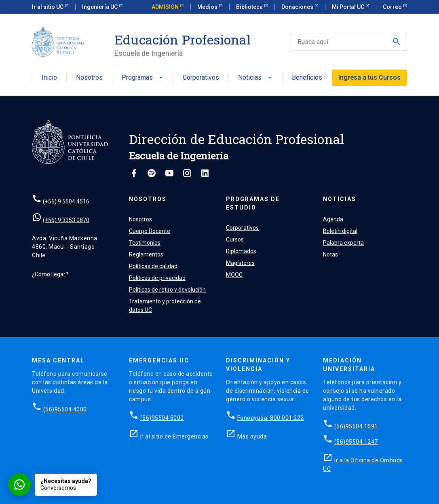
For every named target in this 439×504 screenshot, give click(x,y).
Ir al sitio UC (48, 7)
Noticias (255, 78)
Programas (143, 78)
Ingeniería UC (100, 7)
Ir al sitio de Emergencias (174, 436)
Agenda (333, 219)
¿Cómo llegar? (50, 274)
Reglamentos (146, 254)
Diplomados (241, 251)
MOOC (234, 275)
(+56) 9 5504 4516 (66, 201)
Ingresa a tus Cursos (369, 77)
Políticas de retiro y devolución (167, 290)
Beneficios (307, 78)
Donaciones (298, 7)
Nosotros (89, 78)
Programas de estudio (253, 203)
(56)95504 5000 (162, 418)
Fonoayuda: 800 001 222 (271, 418)
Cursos (235, 239)
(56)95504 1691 (356, 426)
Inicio (49, 78)
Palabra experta (343, 243)
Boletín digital (340, 231)
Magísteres (240, 263)
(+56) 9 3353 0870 (66, 220)
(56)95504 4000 (65, 409)
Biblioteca (250, 7)
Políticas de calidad (153, 266)
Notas (330, 254)
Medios (208, 7)
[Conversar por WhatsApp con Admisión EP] (53, 485)
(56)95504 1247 (356, 442)
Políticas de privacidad (157, 278)
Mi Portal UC (349, 7)
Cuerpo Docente (150, 231)
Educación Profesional (183, 40)
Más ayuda (252, 436)
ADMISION (166, 7)
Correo (393, 7)
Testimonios (145, 243)
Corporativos (201, 78)
